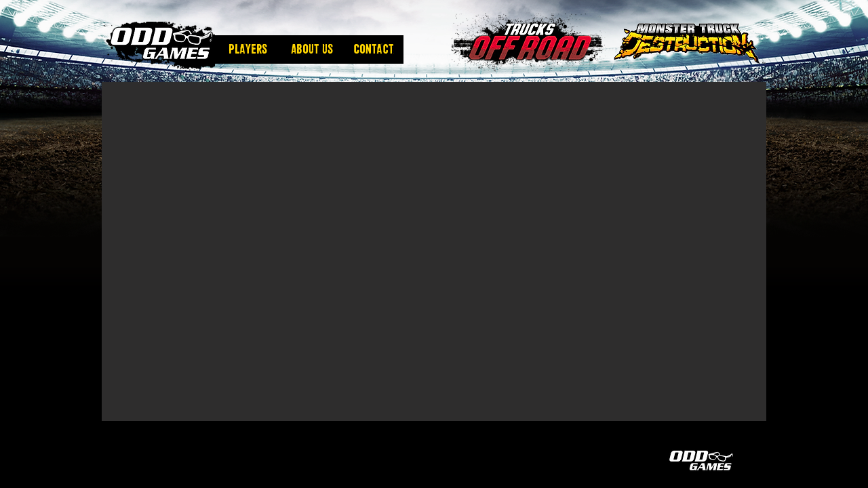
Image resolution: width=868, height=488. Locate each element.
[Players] (248, 49)
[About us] (312, 49)
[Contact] (373, 49)
